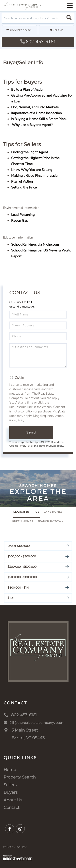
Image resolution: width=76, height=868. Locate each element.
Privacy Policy (17, 421)
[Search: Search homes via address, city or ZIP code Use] (38, 18)
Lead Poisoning (23, 215)
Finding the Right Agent (30, 152)
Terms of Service (47, 446)
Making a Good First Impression (35, 176)
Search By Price (26, 512)
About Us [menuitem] (13, 800)
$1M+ (11, 598)
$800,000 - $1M (18, 588)
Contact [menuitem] (12, 807)
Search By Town (51, 521)
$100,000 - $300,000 (22, 556)
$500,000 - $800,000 (22, 577)
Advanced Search (21, 30)
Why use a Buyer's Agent (31, 125)
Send (31, 432)
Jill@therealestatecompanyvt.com (34, 723)
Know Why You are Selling (32, 170)
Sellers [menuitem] (10, 785)
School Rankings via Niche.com (35, 244)
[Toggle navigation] (70, 5)
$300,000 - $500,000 (22, 567)
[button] (69, 18)
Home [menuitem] (10, 770)
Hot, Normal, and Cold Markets (35, 107)
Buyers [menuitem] (11, 792)
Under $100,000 (19, 546)
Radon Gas (19, 221)
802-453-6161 (38, 42)
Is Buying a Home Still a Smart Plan (38, 119)
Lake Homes (53, 512)
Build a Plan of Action (28, 90)
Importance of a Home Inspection (36, 113)
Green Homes (22, 521)
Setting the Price (24, 187)
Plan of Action (22, 182)
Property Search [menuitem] (20, 777)
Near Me (58, 30)
